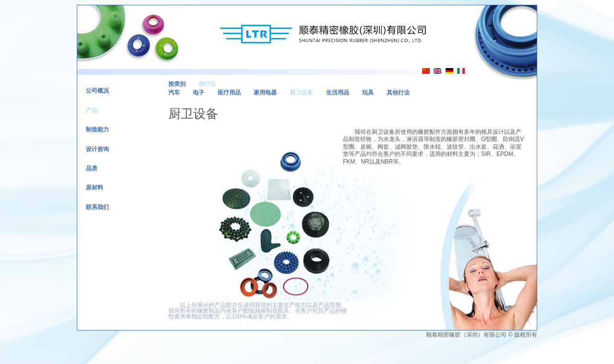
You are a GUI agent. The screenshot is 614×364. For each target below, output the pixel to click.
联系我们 (97, 207)
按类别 (177, 84)
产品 (92, 110)
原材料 (94, 188)
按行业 (207, 84)
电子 (199, 93)
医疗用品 (229, 93)
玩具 (368, 93)
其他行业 (398, 93)
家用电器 (265, 93)
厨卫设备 (301, 93)
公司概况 (97, 91)
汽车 (174, 93)
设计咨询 (97, 149)
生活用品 (338, 93)
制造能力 (97, 129)
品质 (92, 168)
